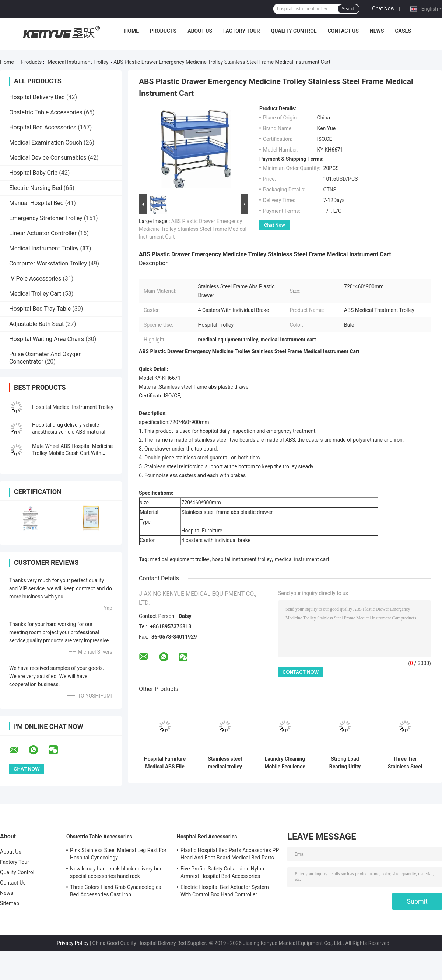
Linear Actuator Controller (43, 233)
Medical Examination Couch (46, 143)
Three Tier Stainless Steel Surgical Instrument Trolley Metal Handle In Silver (405, 763)
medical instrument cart (302, 559)
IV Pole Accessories (35, 279)
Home (131, 31)
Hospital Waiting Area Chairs (47, 339)
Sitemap (10, 903)
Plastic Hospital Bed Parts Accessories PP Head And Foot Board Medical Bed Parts (230, 854)
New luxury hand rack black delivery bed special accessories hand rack (116, 872)
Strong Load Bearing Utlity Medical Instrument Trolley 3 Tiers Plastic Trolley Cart (345, 763)
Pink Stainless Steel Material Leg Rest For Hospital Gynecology (118, 854)
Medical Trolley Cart (35, 294)
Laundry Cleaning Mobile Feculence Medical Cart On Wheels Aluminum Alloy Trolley (285, 763)
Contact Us (343, 31)
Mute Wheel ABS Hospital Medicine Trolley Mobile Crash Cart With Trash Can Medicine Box (72, 453)
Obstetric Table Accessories (46, 112)
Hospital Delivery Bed (37, 97)
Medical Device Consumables (48, 158)
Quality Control (294, 31)
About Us (200, 31)
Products (163, 31)
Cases (403, 31)
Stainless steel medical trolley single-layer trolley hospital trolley (225, 763)
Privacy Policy (73, 943)
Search (348, 9)
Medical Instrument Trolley (78, 62)
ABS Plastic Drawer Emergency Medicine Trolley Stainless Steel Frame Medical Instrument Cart (193, 229)
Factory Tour (242, 31)
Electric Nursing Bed (36, 188)
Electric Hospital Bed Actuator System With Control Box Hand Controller (225, 891)
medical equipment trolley (180, 559)
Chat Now (383, 8)
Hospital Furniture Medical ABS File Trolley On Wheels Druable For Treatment (165, 763)
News (377, 31)
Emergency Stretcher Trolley (46, 218)
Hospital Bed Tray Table (40, 309)
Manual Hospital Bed (36, 203)
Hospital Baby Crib (33, 173)
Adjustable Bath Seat (36, 324)
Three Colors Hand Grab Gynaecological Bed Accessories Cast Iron (116, 891)
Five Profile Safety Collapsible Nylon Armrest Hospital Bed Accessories (222, 872)
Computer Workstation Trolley (48, 263)
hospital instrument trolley (242, 559)
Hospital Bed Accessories (43, 127)
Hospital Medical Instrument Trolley (73, 407)
